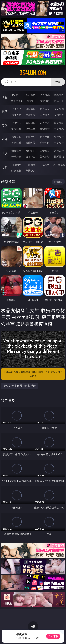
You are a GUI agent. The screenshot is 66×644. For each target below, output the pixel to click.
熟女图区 (45, 143)
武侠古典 (59, 151)
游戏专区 (59, 95)
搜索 (58, 82)
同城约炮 (16, 165)
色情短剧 (30, 171)
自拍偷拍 (30, 109)
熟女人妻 (16, 115)
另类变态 (59, 129)
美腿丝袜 (16, 143)
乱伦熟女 (45, 129)
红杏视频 (16, 171)
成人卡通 (45, 123)
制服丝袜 (16, 129)
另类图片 (59, 143)
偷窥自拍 (16, 137)
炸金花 (30, 101)
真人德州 (30, 95)
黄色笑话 (45, 157)
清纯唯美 (30, 143)
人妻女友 (45, 151)
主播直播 (45, 115)
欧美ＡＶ (45, 109)
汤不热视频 (59, 165)
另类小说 (30, 157)
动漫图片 (59, 137)
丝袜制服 (30, 115)
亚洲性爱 (16, 123)
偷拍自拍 (30, 123)
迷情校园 (16, 157)
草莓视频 (45, 165)
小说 (5, 153)
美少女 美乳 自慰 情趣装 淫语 (20, 386)
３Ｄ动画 (59, 109)
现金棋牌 (45, 101)
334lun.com (33, 73)
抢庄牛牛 (59, 101)
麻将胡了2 (16, 101)
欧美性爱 (59, 123)
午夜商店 (30, 165)
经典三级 (30, 129)
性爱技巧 (59, 157)
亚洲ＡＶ (16, 109)
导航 (5, 167)
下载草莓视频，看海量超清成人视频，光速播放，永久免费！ (33, 374)
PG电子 (16, 95)
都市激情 (16, 151)
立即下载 (53, 636)
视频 (5, 111)
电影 (5, 125)
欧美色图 (45, 137)
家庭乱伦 (30, 151)
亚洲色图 (30, 137)
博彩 (5, 97)
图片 (5, 139)
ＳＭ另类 (59, 115)
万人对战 (45, 95)
